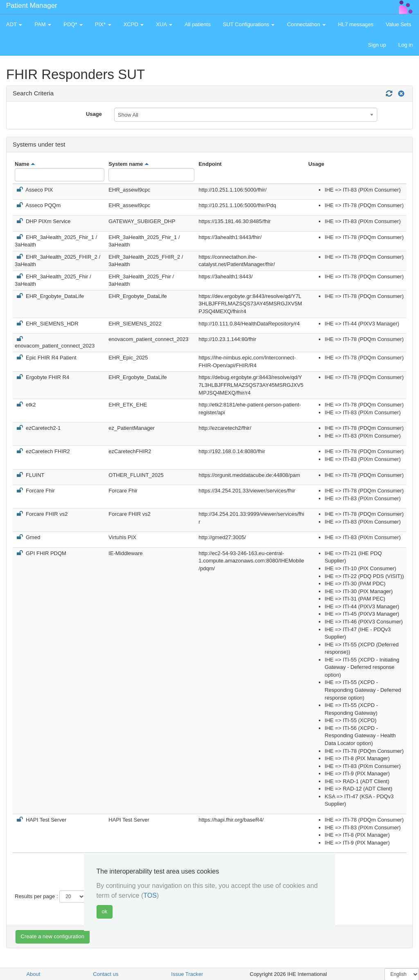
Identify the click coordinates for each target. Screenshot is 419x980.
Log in (406, 45)
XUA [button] (164, 24)
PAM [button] (43, 24)
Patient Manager (32, 6)
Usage (94, 114)
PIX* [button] (103, 24)
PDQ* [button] (73, 24)
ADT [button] (14, 24)
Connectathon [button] (306, 24)
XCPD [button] (134, 24)
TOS (150, 895)
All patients (198, 24)
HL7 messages (356, 24)
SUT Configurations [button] (249, 24)
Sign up (377, 45)
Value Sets (399, 24)
